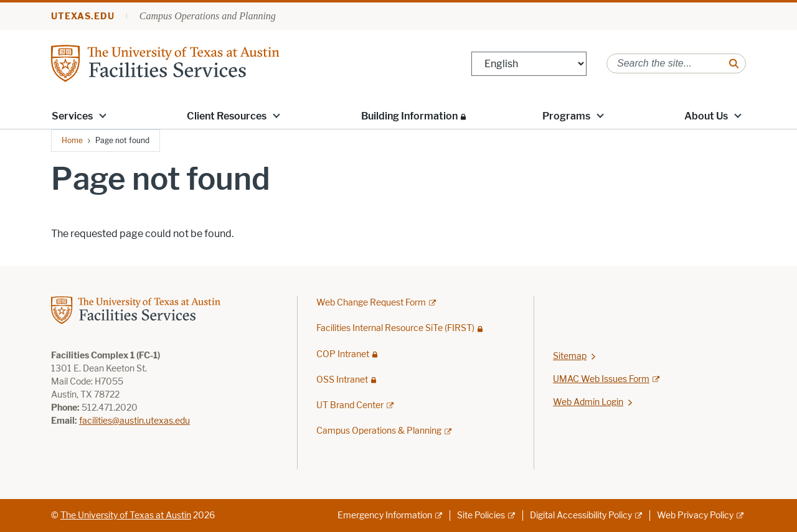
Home (72, 140)
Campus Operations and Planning (208, 16)
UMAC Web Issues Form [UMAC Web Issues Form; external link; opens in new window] (601, 379)
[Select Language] (529, 64)
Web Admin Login (588, 402)
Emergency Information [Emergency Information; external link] (385, 516)
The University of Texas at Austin (126, 516)
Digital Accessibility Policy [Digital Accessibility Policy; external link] (581, 516)
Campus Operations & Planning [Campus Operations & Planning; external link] (379, 431)
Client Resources (227, 116)
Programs (566, 116)
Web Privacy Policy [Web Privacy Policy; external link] (695, 516)
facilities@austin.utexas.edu (134, 421)
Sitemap (570, 356)
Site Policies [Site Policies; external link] (481, 516)
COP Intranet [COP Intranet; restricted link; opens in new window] (343, 354)
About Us (706, 116)
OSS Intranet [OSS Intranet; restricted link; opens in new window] (342, 380)
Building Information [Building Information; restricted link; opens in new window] (409, 116)
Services (72, 116)
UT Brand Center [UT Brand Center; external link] (350, 405)
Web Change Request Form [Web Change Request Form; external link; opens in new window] (371, 303)
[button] (103, 115)
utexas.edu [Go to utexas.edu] (83, 16)
